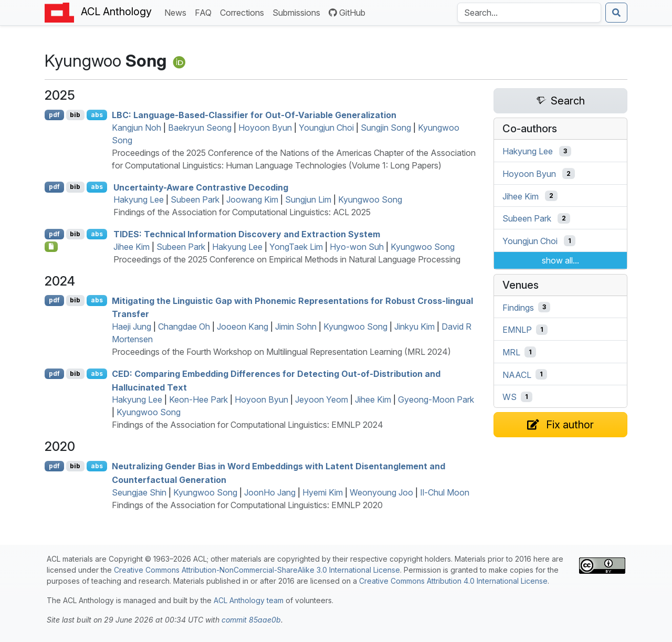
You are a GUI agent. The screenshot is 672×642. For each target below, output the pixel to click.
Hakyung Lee (139, 199)
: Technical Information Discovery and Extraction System (247, 234)
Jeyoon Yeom (322, 399)
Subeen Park (195, 199)
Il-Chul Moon (445, 492)
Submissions (298, 12)
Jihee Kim (132, 247)
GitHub (347, 13)
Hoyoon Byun (265, 128)
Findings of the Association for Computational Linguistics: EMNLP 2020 (247, 505)
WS (510, 397)
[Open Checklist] (51, 247)
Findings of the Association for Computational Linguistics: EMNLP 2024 (248, 425)
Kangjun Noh (136, 128)
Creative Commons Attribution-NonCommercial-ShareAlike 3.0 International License (257, 570)
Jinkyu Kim (414, 327)
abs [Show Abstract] (97, 115)
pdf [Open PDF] (54, 115)
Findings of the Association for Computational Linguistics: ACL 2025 (242, 212)
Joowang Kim (252, 199)
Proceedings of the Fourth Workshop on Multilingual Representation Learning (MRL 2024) (281, 352)
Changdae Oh (184, 327)
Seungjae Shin (139, 492)
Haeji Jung (132, 327)
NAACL (517, 374)
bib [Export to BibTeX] (75, 115)
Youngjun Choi (326, 128)
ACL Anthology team (249, 600)
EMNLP (517, 330)
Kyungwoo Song (370, 199)
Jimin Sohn (296, 327)
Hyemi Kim (323, 492)
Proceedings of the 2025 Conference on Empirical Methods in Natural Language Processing (287, 259)
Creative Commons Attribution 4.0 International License (453, 581)
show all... (560, 260)
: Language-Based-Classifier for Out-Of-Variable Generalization (254, 115)
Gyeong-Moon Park (436, 399)
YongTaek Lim (296, 247)
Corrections (244, 12)
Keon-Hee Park (198, 399)
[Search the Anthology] (529, 13)
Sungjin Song (386, 128)
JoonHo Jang (270, 492)
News (177, 12)
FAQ (205, 12)
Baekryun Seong (200, 128)
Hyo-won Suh (357, 247)
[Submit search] (616, 13)
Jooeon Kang (243, 327)
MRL (511, 352)
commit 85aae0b (251, 620)
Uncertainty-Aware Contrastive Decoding (201, 187)
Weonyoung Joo (381, 492)
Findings (518, 307)
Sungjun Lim (308, 199)
